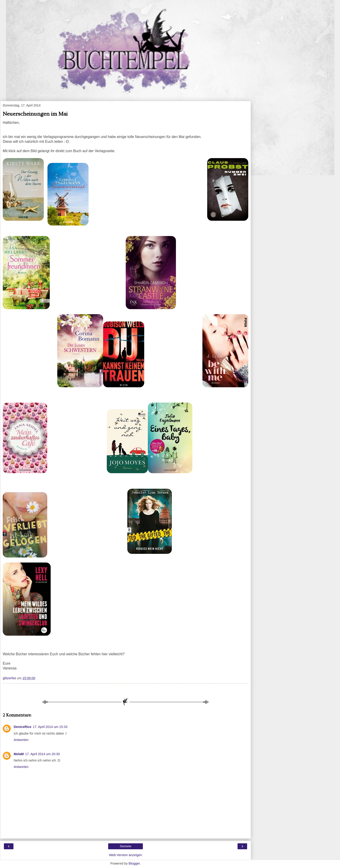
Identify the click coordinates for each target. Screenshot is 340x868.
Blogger (134, 863)
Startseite (126, 846)
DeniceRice (23, 727)
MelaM (19, 754)
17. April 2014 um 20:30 (42, 754)
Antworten (21, 740)
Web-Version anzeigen (126, 855)
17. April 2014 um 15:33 (50, 727)
